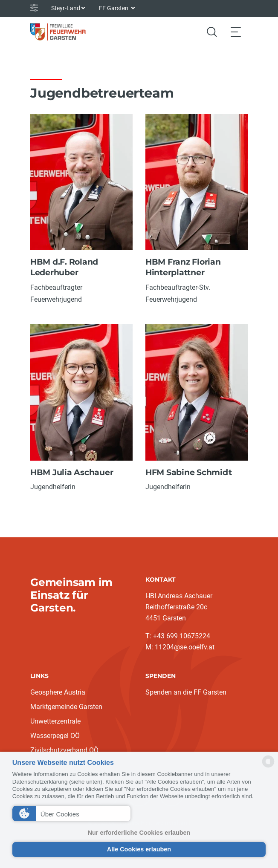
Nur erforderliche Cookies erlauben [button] (139, 833)
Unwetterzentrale (55, 721)
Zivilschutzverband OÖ (64, 750)
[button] (72, 813)
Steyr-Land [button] (66, 8)
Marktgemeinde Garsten (66, 707)
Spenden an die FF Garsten (186, 692)
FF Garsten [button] (114, 8)
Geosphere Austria (58, 692)
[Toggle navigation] (236, 32)
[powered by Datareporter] (268, 767)
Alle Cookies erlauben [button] (139, 849)
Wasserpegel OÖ (55, 736)
